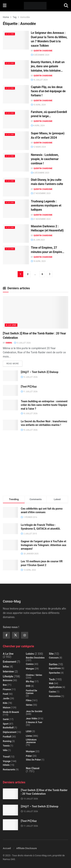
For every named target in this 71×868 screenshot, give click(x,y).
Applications (55, 687)
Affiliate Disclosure (27, 848)
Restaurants (9, 770)
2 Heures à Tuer (34, 722)
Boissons (8, 680)
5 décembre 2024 (40, 55)
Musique (30, 751)
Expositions (55, 668)
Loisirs (30, 654)
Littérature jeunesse (31, 741)
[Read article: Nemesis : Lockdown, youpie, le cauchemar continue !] (16, 162)
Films (29, 700)
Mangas (30, 669)
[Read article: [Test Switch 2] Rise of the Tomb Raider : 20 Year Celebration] (35, 312)
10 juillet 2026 (29, 413)
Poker (29, 756)
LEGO (29, 731)
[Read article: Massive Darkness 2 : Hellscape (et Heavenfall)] (16, 234)
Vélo (5, 750)
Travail (6, 757)
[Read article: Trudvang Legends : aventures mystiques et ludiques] (16, 209)
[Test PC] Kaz (29, 387)
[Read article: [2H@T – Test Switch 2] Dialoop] (10, 376)
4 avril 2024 (38, 126)
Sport (6, 724)
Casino (52, 692)
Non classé (33, 768)
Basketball (8, 728)
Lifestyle (8, 676)
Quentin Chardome (43, 51)
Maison (7, 708)
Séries (29, 705)
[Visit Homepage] (35, 6)
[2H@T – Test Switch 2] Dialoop (40, 372)
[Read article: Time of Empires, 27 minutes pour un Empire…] (16, 255)
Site (51, 654)
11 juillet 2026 (29, 392)
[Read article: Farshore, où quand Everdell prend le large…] (16, 119)
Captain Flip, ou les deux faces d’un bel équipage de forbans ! (48, 91)
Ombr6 (9, 343)
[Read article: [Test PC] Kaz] (10, 390)
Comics (30, 664)
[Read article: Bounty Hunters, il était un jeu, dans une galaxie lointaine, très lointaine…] (16, 69)
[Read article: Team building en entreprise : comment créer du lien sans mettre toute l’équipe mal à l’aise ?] (10, 405)
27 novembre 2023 (41, 193)
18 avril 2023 (38, 261)
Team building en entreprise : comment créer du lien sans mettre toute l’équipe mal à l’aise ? (44, 405)
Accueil (7, 848)
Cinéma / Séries (34, 675)
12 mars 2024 (38, 147)
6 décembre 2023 (40, 173)
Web (51, 683)
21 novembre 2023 (41, 219)
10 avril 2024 (38, 105)
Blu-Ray (30, 682)
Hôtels (6, 765)
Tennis (6, 746)
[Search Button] (66, 6)
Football (7, 737)
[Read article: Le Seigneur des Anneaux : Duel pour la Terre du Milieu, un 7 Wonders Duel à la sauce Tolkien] (16, 40)
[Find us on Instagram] (25, 635)
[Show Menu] (5, 6)
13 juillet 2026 (22, 343)
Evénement (9, 662)
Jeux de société (34, 711)
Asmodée (25, 17)
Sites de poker (33, 760)
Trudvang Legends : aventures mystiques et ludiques (46, 206)
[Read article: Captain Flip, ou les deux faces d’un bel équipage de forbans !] (16, 94)
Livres (29, 736)
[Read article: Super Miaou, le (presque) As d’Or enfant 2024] (16, 141)
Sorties (53, 664)
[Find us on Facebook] (6, 635)
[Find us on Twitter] (16, 635)
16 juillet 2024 (39, 80)
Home (6, 17)
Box (5, 685)
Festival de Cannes (32, 692)
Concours (54, 658)
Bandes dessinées (35, 658)
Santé (6, 719)
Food (5, 694)
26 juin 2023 (38, 240)
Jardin (6, 699)
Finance (7, 689)
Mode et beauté (11, 712)
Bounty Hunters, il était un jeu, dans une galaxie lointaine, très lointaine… (48, 66)
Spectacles (54, 673)
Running (7, 741)
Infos (6, 667)
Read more (14, 363)
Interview (8, 672)
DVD (28, 686)
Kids (5, 703)
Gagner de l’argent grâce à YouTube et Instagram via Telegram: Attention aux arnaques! (44, 545)
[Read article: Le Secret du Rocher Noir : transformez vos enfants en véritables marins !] (10, 425)
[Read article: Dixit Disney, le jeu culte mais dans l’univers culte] (16, 187)
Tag (15, 17)
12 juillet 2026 (29, 377)
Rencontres (55, 696)
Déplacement (10, 732)
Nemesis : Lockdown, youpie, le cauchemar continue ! (45, 159)
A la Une (10, 34)
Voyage (7, 761)
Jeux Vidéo (32, 719)
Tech (52, 679)
